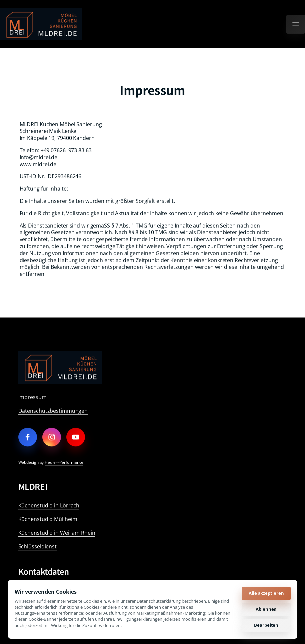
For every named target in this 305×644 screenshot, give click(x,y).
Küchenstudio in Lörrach (49, 505)
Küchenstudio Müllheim (48, 519)
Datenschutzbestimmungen (53, 411)
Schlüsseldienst (38, 546)
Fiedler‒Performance (64, 462)
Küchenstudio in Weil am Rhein (57, 533)
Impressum (32, 397)
